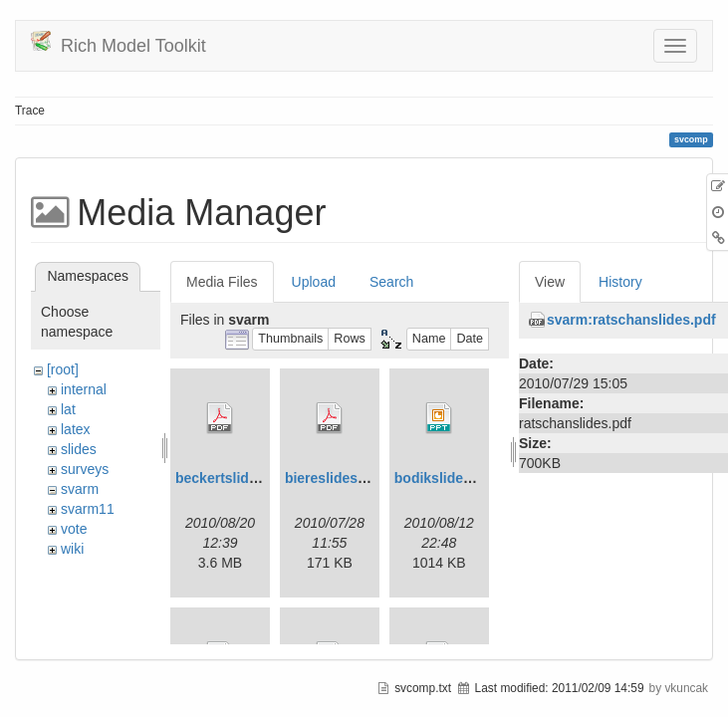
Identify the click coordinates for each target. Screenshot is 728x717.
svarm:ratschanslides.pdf (631, 320)
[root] (63, 369)
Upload (314, 282)
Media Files (222, 282)
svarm (80, 489)
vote (74, 529)
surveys (85, 469)
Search (391, 282)
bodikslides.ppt (446, 478)
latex (76, 429)
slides (79, 449)
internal (84, 389)
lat (68, 409)
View (550, 282)
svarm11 (88, 509)
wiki (72, 549)
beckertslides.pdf (233, 478)
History (620, 282)
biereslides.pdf (334, 478)
